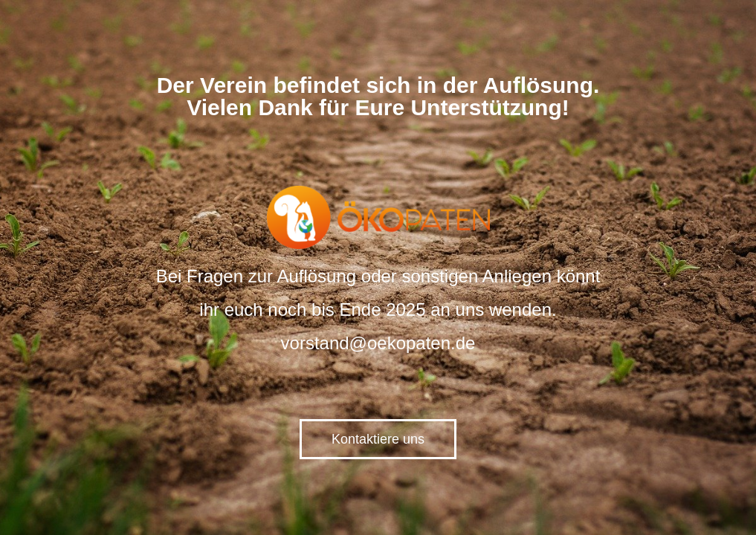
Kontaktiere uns (378, 439)
